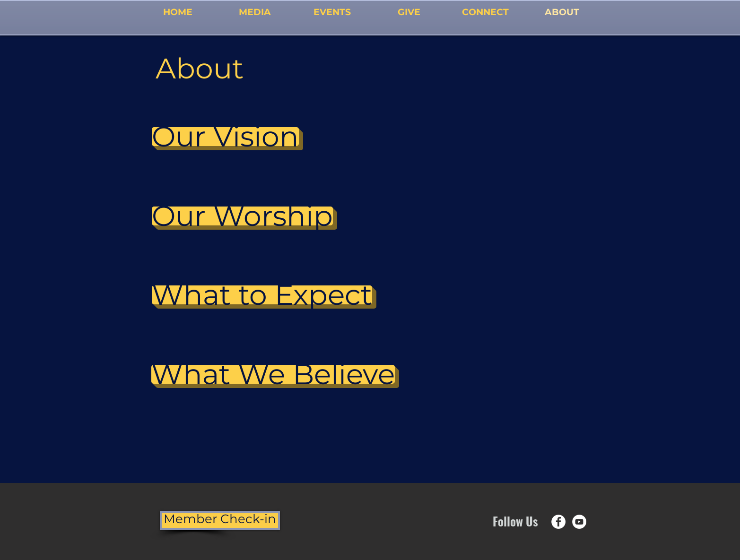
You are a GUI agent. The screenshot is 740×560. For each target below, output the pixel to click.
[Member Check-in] (220, 520)
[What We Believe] (273, 374)
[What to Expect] (262, 295)
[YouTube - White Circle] (579, 522)
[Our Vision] (225, 137)
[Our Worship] (242, 216)
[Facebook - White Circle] (558, 522)
